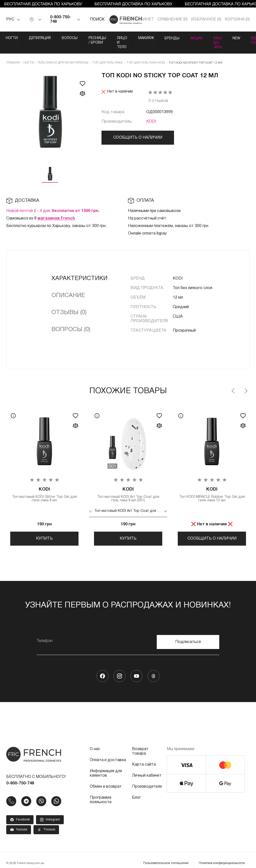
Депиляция (41, 38)
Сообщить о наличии (138, 128)
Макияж (183, 38)
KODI (151, 112)
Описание (68, 286)
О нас (95, 743)
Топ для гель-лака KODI (146, 53)
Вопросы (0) (71, 320)
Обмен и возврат (106, 780)
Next (245, 382)
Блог (136, 791)
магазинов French (56, 209)
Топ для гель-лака (107, 53)
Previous (233, 382)
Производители (147, 780)
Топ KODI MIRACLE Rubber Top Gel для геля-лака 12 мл (212, 486)
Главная (13, 53)
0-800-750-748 (60, 20)
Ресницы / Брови (110, 38)
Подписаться (188, 635)
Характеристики (79, 269)
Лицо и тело (151, 38)
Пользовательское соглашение (166, 857)
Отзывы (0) (69, 303)
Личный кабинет (147, 769)
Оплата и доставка (108, 754)
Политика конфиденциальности (222, 857)
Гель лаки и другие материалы (63, 53)
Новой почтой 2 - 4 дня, (53, 202)
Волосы (73, 38)
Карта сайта (144, 758)
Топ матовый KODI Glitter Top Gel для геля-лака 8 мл (44, 486)
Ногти (12, 38)
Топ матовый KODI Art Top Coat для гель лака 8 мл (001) (128, 486)
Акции (237, 38)
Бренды (211, 38)
